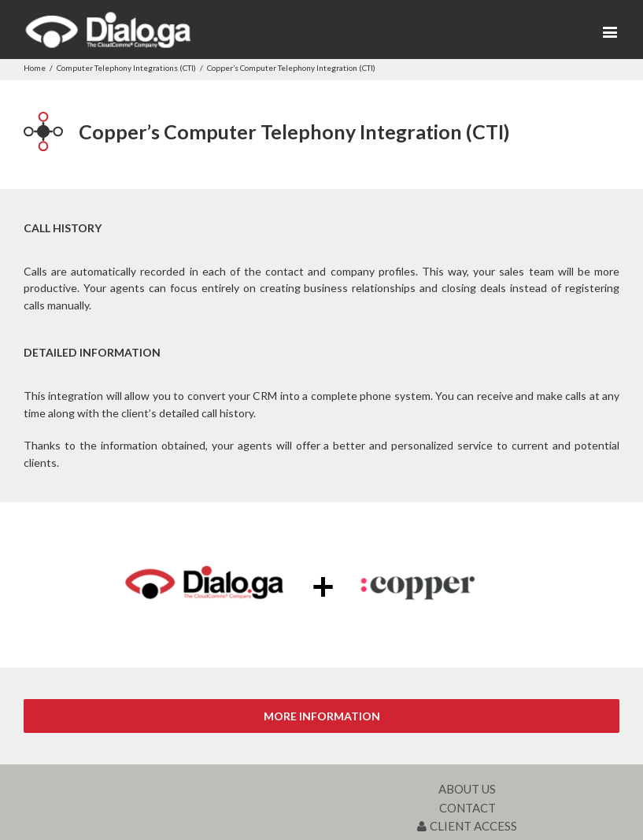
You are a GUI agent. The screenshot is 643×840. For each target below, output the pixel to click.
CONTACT (467, 808)
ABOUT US (467, 789)
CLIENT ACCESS (467, 826)
